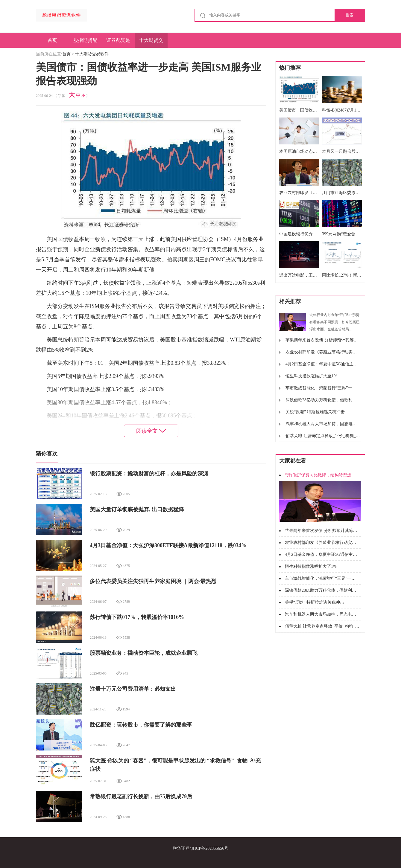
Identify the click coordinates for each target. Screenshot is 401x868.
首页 (52, 40)
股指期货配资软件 (85, 43)
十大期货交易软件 (151, 43)
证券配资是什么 (118, 43)
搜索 (350, 15)
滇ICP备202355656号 (209, 848)
